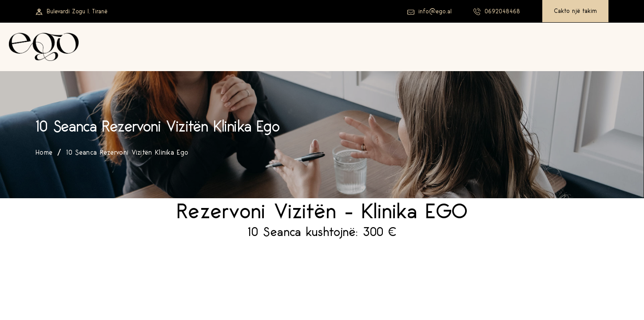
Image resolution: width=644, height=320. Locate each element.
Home (44, 153)
